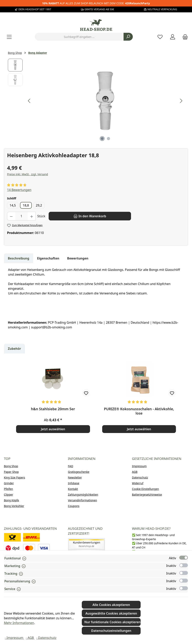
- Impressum (14, 638)
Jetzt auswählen (53, 429)
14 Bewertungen (19, 190)
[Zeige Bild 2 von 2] (108, 139)
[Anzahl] (21, 216)
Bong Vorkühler (14, 506)
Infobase (74, 483)
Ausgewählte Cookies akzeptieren (111, 613)
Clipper (9, 495)
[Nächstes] (181, 101)
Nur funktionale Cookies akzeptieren (112, 622)
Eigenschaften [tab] (48, 258)
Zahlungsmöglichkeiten (83, 495)
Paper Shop (11, 472)
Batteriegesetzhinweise (147, 495)
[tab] (19, 258)
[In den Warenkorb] (90, 216)
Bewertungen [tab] (78, 258)
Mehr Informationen (19, 623)
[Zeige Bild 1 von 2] (102, 139)
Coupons (74, 506)
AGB (135, 472)
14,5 (13, 205)
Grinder (9, 483)
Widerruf (138, 483)
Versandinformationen (82, 500)
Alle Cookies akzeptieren (111, 605)
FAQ (71, 466)
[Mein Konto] (173, 37)
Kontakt (73, 489)
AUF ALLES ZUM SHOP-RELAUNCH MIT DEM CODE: (96, 3)
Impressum (139, 466)
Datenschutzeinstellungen (111, 631)
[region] (96, 101)
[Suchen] (128, 37)
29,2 (39, 205)
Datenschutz (140, 477)
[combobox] (79, 37)
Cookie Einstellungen (146, 489)
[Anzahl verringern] (11, 216)
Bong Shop (11, 466)
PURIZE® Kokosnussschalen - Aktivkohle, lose (139, 411)
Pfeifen (8, 489)
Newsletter (75, 477)
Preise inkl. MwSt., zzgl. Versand (27, 174)
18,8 (26, 205)
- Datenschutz (46, 638)
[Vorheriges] (29, 101)
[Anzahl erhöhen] (32, 216)
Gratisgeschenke (79, 472)
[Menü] (9, 37)
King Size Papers (15, 477)
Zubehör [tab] (14, 349)
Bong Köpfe (11, 500)
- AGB (30, 638)
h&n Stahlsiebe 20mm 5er (53, 409)
